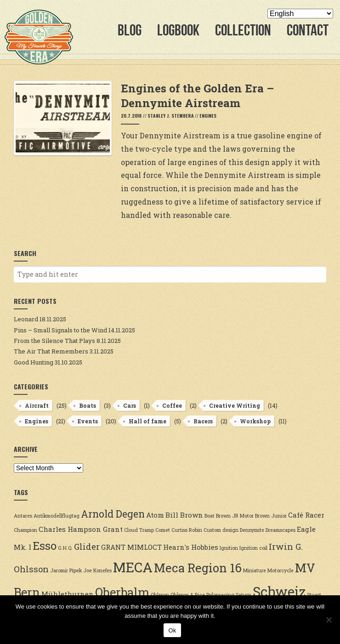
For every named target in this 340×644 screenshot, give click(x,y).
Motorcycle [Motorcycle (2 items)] (280, 570)
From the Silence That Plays (54, 341)
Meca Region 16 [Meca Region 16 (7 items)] (198, 568)
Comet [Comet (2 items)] (163, 530)
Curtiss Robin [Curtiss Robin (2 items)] (187, 530)
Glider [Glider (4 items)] (87, 547)
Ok (172, 630)
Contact (308, 30)
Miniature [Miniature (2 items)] (255, 570)
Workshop (255, 421)
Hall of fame (147, 421)
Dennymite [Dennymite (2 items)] (252, 530)
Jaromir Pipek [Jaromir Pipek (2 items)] (66, 570)
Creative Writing (235, 405)
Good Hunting (34, 362)
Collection (243, 30)
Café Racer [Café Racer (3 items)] (306, 515)
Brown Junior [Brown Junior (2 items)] (271, 516)
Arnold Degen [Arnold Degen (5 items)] (113, 514)
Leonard (26, 319)
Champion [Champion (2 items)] (25, 530)
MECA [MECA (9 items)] (133, 567)
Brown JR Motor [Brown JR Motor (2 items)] (235, 516)
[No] (329, 620)
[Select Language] (300, 14)
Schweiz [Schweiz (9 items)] (279, 591)
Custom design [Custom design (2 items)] (221, 530)
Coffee (172, 405)
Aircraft (37, 405)
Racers (203, 421)
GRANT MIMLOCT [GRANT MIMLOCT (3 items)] (131, 547)
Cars (130, 405)
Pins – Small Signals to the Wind (60, 330)
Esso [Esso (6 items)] (45, 545)
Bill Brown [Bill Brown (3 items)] (184, 515)
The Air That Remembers (51, 351)
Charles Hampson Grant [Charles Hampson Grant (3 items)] (81, 529)
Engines (208, 116)
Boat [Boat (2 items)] (210, 516)
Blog (130, 30)
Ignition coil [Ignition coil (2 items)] (253, 548)
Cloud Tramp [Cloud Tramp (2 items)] (139, 530)
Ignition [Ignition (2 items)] (229, 548)
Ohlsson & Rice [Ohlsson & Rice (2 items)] (188, 595)
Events (88, 421)
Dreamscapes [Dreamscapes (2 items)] (280, 530)
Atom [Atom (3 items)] (155, 515)
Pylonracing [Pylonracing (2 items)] (220, 595)
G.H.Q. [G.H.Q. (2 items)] (65, 548)
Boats (88, 405)
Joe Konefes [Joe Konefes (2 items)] (97, 570)
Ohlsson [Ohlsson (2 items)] (160, 595)
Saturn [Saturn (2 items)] (244, 595)
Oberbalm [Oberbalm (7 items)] (122, 592)
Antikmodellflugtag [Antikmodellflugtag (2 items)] (57, 516)
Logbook (178, 30)
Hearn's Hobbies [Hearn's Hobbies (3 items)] (191, 547)
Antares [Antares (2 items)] (23, 516)
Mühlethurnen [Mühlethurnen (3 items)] (68, 594)
